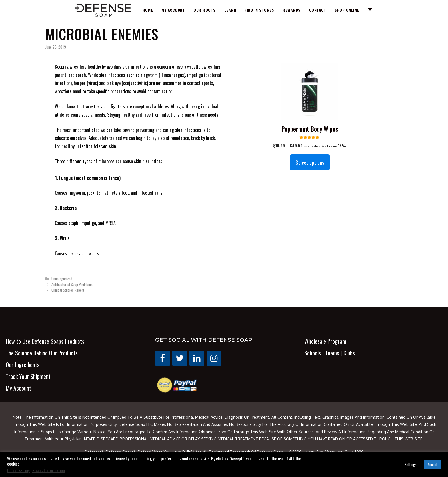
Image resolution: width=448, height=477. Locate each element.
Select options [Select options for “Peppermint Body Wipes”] (310, 162)
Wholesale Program (325, 341)
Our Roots (205, 10)
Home (148, 10)
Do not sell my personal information (36, 470)
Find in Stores (259, 10)
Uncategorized (62, 279)
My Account (173, 10)
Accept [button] (433, 464)
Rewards (292, 10)
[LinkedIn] (197, 358)
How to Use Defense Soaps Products (45, 341)
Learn (230, 10)
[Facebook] (163, 358)
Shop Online (347, 10)
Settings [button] (411, 464)
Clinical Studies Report (68, 290)
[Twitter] (180, 358)
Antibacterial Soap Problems (72, 284)
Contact (318, 10)
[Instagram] (214, 358)
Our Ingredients (23, 365)
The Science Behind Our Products (42, 353)
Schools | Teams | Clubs (330, 353)
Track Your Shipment (28, 376)
